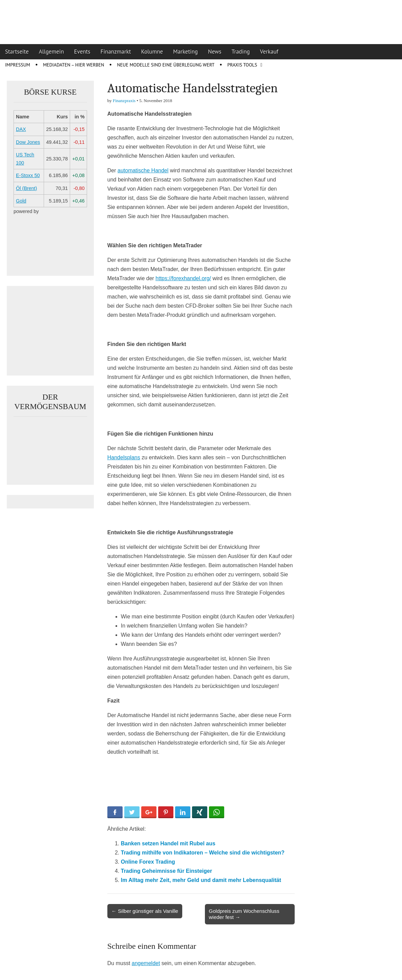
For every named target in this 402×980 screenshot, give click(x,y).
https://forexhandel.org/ (183, 278)
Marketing (185, 52)
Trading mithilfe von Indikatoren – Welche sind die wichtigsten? (203, 853)
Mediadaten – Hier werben (74, 65)
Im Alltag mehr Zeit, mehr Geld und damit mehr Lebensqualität (201, 880)
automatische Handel (143, 170)
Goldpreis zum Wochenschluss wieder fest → (244, 914)
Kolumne (152, 52)
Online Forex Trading (148, 862)
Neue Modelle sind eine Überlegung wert (166, 65)
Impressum (18, 65)
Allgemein (51, 52)
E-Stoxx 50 (28, 175)
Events (82, 52)
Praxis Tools (242, 65)
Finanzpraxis (124, 101)
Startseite (17, 52)
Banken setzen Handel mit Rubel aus (168, 843)
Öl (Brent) (26, 188)
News (215, 52)
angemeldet (146, 963)
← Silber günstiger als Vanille (145, 911)
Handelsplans (124, 457)
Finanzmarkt (116, 52)
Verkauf (269, 52)
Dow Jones (28, 142)
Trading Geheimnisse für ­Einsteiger (166, 871)
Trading (241, 52)
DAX (21, 129)
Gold (21, 201)
